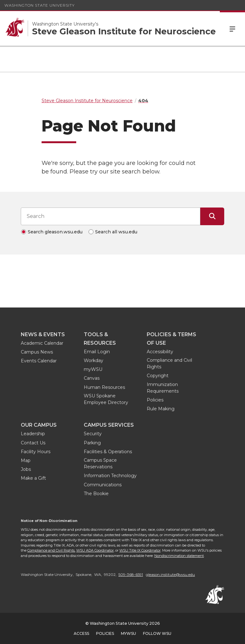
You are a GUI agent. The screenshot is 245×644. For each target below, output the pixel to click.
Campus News (37, 352)
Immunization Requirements (163, 388)
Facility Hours (36, 452)
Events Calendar (39, 361)
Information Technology (110, 476)
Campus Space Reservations (100, 463)
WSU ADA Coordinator (95, 550)
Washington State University (40, 5)
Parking (92, 443)
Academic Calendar (42, 343)
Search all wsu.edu (116, 232)
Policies (155, 400)
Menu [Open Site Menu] (232, 28)
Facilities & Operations (108, 452)
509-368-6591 (131, 574)
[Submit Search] (212, 216)
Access (81, 633)
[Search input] (111, 216)
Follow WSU (157, 633)
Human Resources (104, 387)
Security (93, 434)
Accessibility (160, 352)
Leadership (33, 434)
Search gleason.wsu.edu (55, 232)
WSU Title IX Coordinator (140, 550)
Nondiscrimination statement (179, 556)
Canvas (92, 378)
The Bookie (96, 494)
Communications (103, 485)
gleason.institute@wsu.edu (170, 574)
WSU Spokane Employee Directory (106, 399)
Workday (94, 360)
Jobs (26, 469)
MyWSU (128, 633)
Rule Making (161, 409)
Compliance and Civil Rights (169, 363)
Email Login (97, 352)
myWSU (93, 369)
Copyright (158, 376)
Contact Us (33, 443)
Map (26, 460)
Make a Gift (33, 478)
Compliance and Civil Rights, (51, 550)
